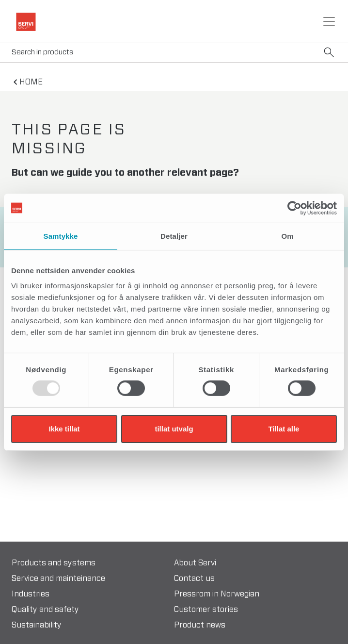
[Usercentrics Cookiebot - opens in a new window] (294, 208)
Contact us (194, 578)
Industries (31, 594)
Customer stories (206, 610)
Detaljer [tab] (174, 236)
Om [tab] (287, 236)
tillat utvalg (174, 429)
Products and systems (54, 563)
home (31, 82)
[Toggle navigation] (329, 21)
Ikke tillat (64, 429)
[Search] (174, 53)
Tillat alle (284, 429)
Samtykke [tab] (61, 236)
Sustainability (37, 625)
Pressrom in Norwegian (217, 594)
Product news (200, 625)
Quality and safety (45, 610)
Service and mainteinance (58, 578)
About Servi (195, 563)
